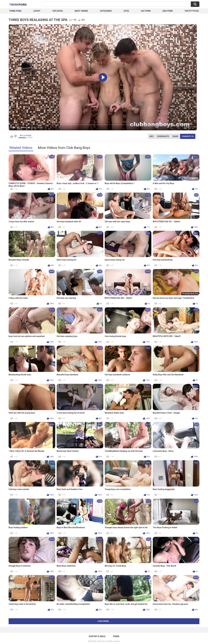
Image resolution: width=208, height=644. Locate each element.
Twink (18, 4)
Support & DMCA (97, 636)
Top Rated (57, 11)
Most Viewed (81, 11)
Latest (37, 11)
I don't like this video (15, 136)
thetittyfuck (192, 11)
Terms (116, 636)
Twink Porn (15, 11)
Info (152, 136)
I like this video (12, 136)
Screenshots (163, 136)
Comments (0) (188, 136)
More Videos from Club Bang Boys (64, 148)
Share (175, 136)
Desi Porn (168, 11)
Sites (126, 11)
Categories (106, 11)
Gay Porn (146, 11)
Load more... (104, 621)
